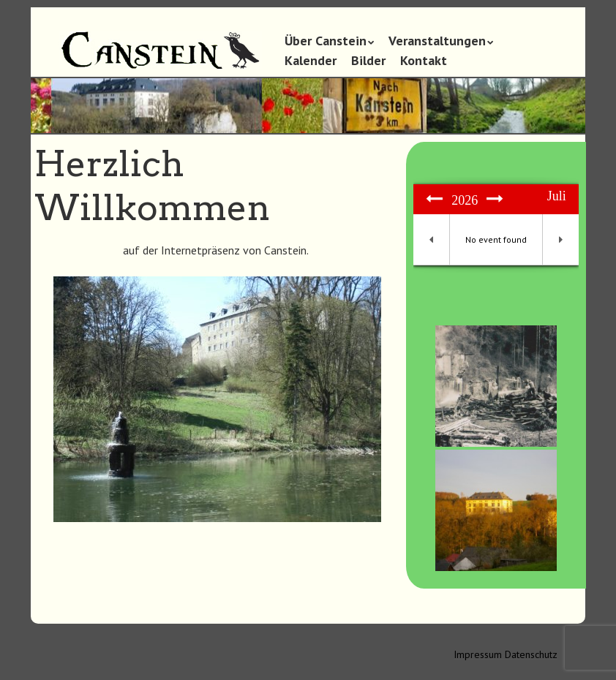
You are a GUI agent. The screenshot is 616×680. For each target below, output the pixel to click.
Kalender (311, 60)
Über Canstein (326, 41)
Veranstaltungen (437, 41)
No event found (496, 239)
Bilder (368, 60)
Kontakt (424, 60)
